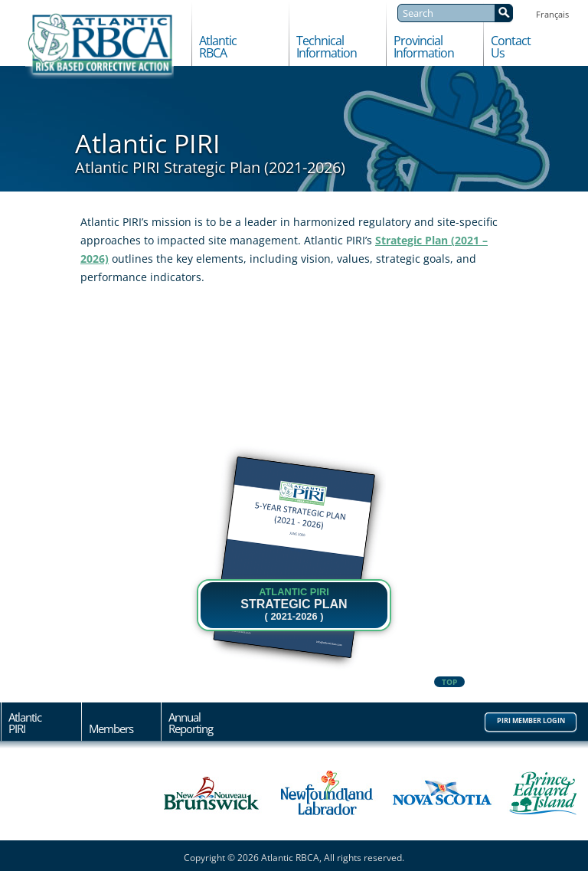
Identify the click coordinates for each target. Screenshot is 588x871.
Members (111, 728)
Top (449, 682)
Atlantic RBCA (100, 46)
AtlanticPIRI (25, 723)
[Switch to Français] (552, 13)
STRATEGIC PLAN (294, 604)
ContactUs (511, 47)
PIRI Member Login (531, 720)
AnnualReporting (191, 723)
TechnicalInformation (327, 47)
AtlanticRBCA (218, 47)
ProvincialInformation (424, 47)
